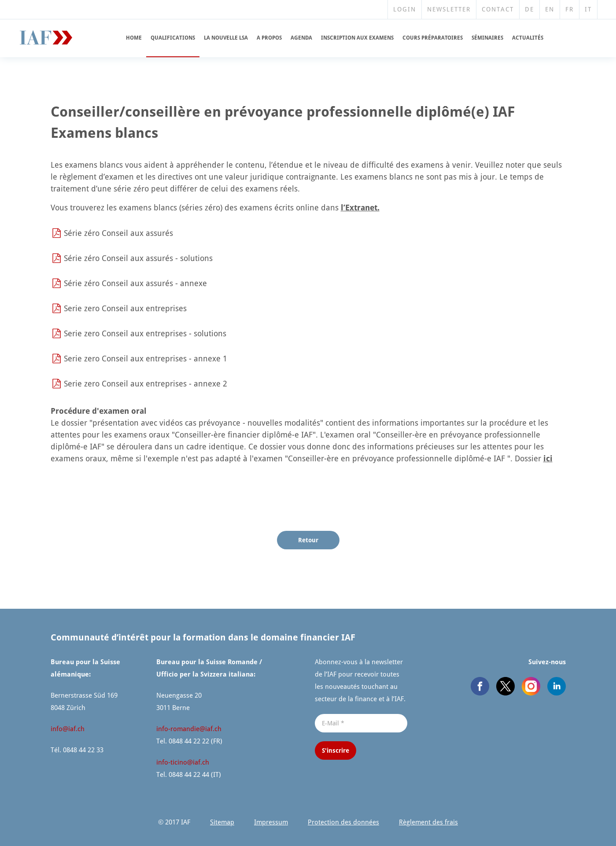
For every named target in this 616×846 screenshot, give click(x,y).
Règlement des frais (428, 822)
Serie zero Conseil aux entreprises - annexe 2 (146, 384)
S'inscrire (336, 750)
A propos (269, 38)
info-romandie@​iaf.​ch (189, 729)
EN (550, 9)
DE (529, 9)
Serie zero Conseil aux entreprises (125, 308)
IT (588, 9)
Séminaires (487, 38)
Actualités (528, 38)
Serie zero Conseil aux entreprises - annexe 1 (146, 359)
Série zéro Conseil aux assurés (118, 233)
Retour (308, 540)
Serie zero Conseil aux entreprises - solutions (145, 333)
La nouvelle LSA (226, 38)
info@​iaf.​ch (68, 729)
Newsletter (449, 9)
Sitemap (222, 822)
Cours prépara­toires (433, 38)
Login (405, 9)
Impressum (271, 822)
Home (134, 38)
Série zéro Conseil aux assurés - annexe (135, 283)
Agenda (301, 38)
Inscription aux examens (357, 38)
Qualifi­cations (173, 38)
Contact (498, 9)
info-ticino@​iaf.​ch (183, 762)
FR (570, 9)
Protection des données (343, 822)
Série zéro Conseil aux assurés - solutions (138, 258)
